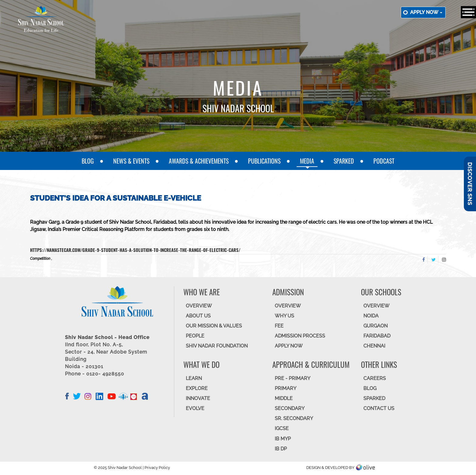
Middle (284, 398)
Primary (286, 388)
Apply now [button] (426, 12)
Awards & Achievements (199, 161)
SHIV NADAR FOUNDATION (217, 346)
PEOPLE (195, 336)
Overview (376, 306)
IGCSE (282, 428)
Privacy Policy (157, 468)
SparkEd (344, 161)
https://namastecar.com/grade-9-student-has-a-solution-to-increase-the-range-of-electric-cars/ (135, 250)
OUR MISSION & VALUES (214, 326)
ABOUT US (198, 316)
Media (307, 161)
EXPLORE (197, 388)
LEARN (194, 378)
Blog (88, 161)
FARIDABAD (377, 336)
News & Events (131, 161)
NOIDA (371, 316)
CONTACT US (379, 408)
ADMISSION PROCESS (300, 336)
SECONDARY (290, 408)
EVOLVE (195, 408)
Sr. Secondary (294, 418)
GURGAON (376, 326)
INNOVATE (198, 398)
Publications (264, 161)
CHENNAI (374, 346)
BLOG (370, 388)
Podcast (384, 161)
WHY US (284, 316)
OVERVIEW (199, 306)
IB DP (281, 449)
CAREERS (375, 378)
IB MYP (283, 439)
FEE (279, 326)
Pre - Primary (292, 378)
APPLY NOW (289, 346)
